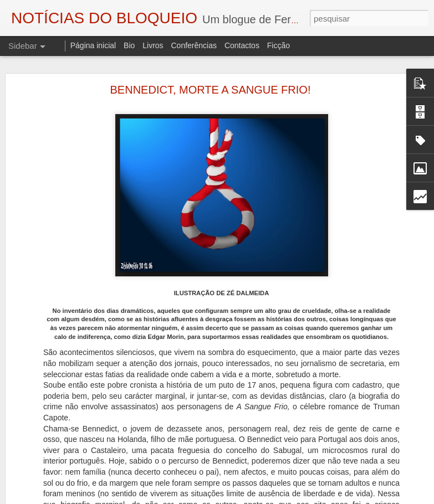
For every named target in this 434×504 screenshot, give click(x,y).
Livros (153, 45)
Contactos (242, 45)
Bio (129, 45)
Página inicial (93, 45)
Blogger (306, 498)
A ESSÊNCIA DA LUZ (59, 491)
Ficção (279, 45)
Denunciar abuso (342, 498)
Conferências (194, 45)
